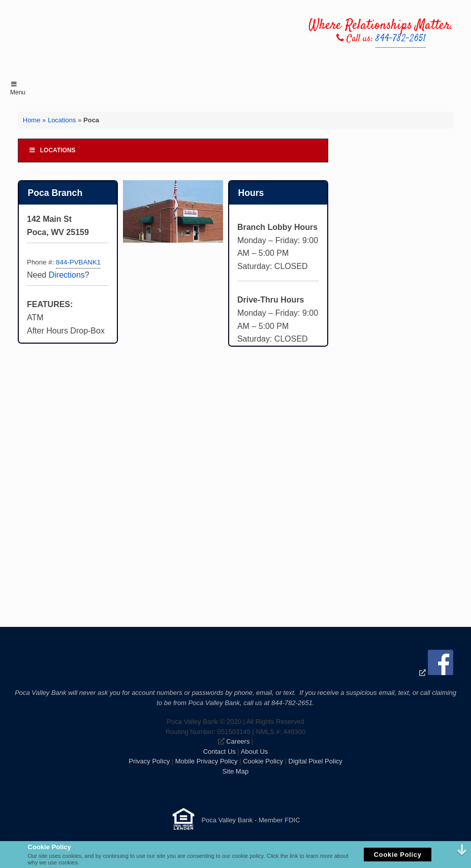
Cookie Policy (263, 761)
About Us (254, 752)
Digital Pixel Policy (316, 761)
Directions (67, 275)
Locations (62, 120)
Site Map (235, 771)
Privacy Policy (149, 761)
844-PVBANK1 (78, 262)
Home (32, 120)
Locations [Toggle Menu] (52, 150)
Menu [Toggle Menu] (18, 89)
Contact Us (219, 752)
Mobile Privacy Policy (207, 761)
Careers (238, 741)
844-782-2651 (401, 39)
